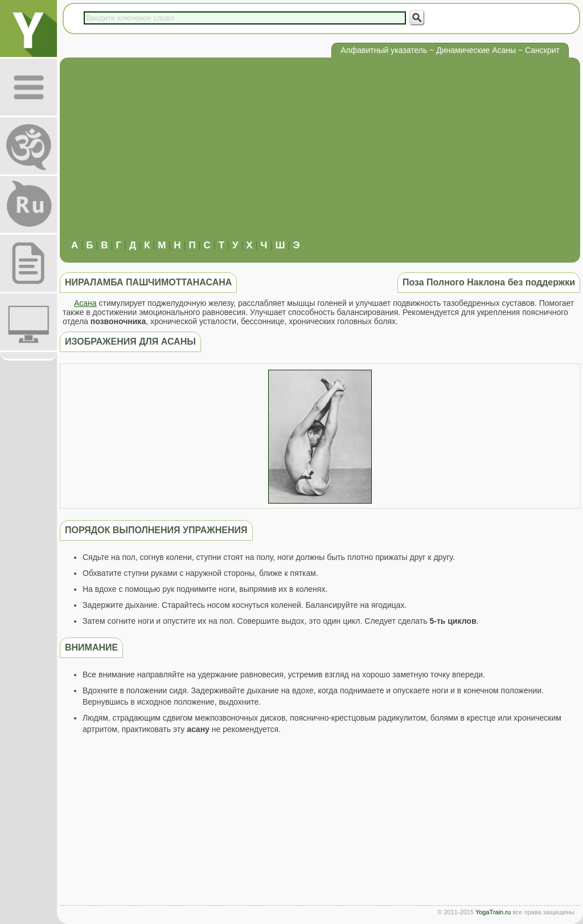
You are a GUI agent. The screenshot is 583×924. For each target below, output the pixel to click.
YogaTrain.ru (493, 912)
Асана (85, 303)
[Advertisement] (320, 154)
